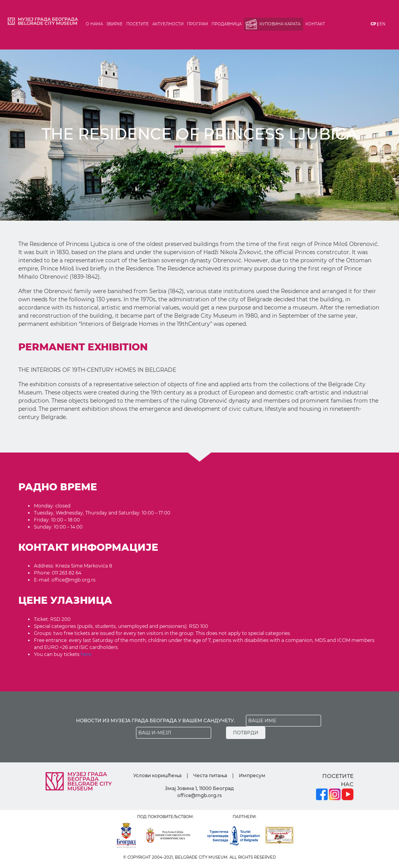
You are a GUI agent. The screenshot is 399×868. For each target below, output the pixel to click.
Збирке (115, 24)
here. (87, 654)
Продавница (227, 24)
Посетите (138, 24)
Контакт (315, 24)
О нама (94, 24)
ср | (374, 24)
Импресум (252, 775)
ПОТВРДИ (246, 733)
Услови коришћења (157, 775)
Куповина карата (280, 24)
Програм (198, 24)
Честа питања (210, 775)
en (382, 24)
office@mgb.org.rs (199, 795)
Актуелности (168, 24)
